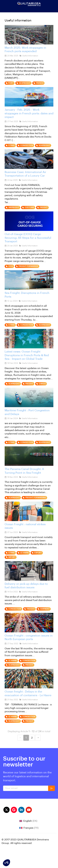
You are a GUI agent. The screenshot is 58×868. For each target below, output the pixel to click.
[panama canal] (29, 456)
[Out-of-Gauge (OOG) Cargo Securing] (29, 221)
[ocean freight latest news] (29, 339)
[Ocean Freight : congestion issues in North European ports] (29, 623)
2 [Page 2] (32, 738)
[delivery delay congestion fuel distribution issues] (29, 571)
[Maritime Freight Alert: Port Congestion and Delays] (29, 397)
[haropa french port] (29, 35)
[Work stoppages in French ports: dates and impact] (29, 97)
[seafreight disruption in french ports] (29, 280)
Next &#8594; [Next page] (38, 738)
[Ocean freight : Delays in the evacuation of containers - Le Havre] (29, 679)
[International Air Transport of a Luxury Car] (29, 159)
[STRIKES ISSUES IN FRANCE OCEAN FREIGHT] (29, 511)
